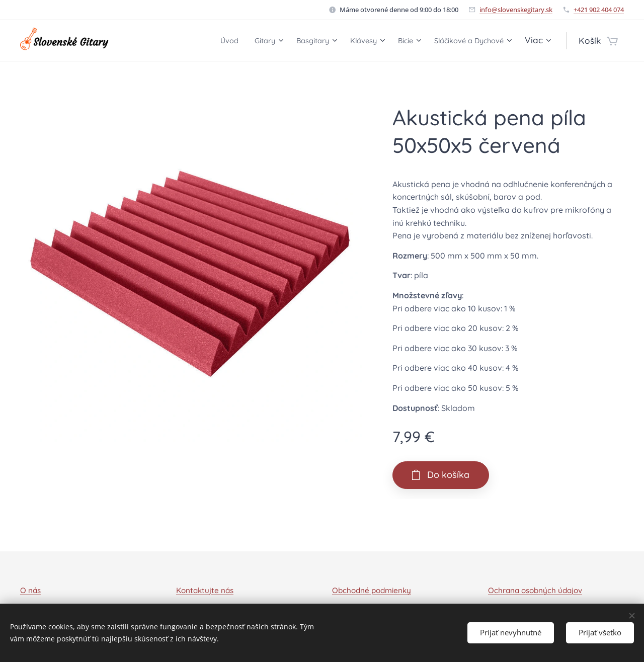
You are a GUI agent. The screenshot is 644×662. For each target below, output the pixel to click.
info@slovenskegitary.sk (516, 10)
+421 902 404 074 (599, 10)
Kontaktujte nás (205, 590)
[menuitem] (194, 41)
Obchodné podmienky (372, 590)
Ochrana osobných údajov (535, 590)
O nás (30, 590)
